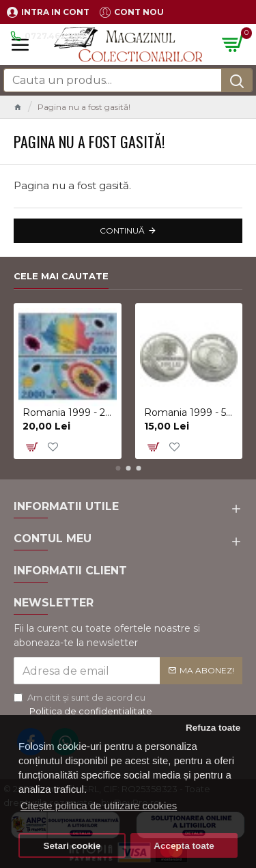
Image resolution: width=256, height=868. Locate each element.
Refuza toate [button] (213, 728)
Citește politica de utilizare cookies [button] (99, 806)
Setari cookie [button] (72, 846)
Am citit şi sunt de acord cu (84, 705)
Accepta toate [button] (184, 846)
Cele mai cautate (61, 276)
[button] (118, 468)
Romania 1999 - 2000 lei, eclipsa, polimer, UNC (70, 412)
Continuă (122, 230)
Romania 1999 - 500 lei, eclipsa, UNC (191, 412)
